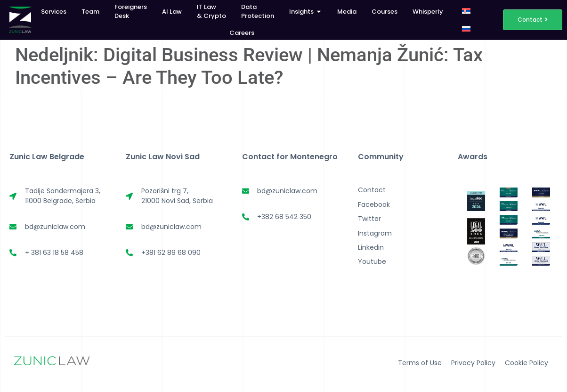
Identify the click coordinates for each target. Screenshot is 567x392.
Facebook (374, 204)
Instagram (375, 233)
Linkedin (371, 247)
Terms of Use (420, 363)
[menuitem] (466, 11)
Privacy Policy (473, 363)
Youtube (372, 261)
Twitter (369, 219)
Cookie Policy (526, 363)
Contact (372, 190)
